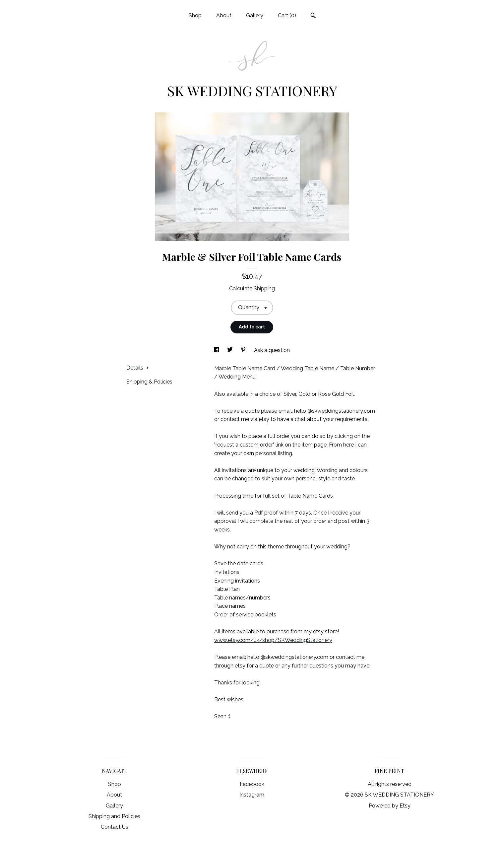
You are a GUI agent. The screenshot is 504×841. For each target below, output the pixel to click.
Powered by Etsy (390, 806)
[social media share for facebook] (217, 350)
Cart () (287, 15)
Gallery (255, 15)
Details (138, 368)
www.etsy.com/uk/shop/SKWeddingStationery (273, 640)
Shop (195, 15)
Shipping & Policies (149, 382)
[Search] (313, 16)
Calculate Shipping (252, 288)
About (224, 15)
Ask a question (272, 350)
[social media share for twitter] (231, 350)
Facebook (252, 784)
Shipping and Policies (114, 816)
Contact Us (115, 827)
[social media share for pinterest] (244, 350)
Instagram (252, 795)
